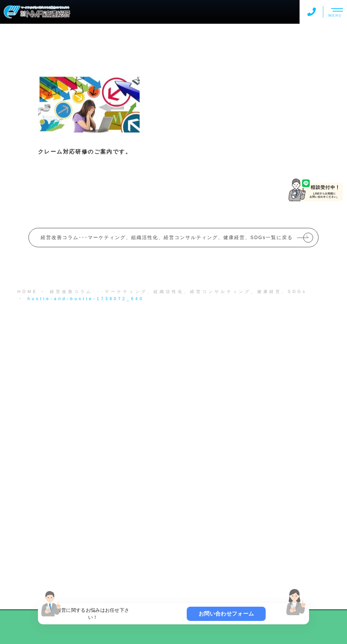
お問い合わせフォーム (226, 614)
